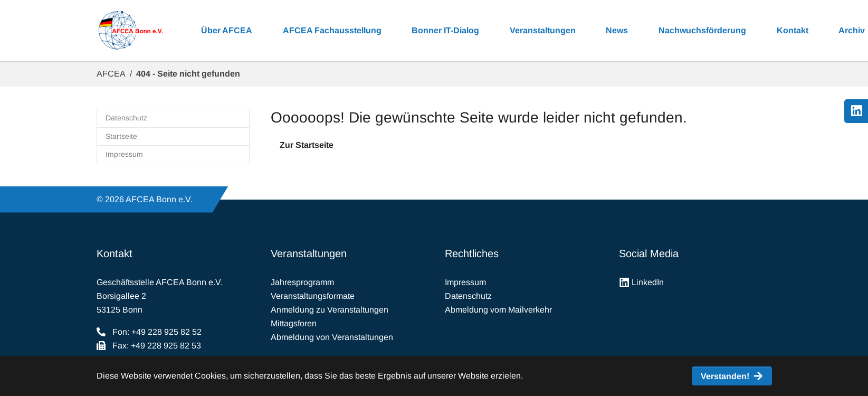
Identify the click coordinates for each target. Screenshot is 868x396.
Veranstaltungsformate (313, 296)
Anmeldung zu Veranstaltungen (330, 310)
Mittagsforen (294, 323)
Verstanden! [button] (725, 376)
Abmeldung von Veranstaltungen (332, 337)
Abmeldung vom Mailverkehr (498, 310)
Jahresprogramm (302, 282)
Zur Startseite (307, 145)
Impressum (465, 282)
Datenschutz (468, 296)
